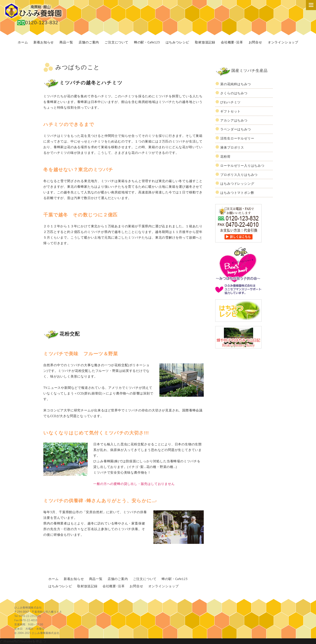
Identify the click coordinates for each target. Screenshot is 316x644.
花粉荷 (225, 156)
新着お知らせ (44, 42)
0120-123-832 (42, 23)
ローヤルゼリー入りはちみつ (242, 166)
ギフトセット (230, 111)
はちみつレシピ (178, 42)
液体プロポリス (232, 147)
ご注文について (116, 42)
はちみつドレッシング (237, 184)
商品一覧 (66, 42)
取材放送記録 (205, 42)
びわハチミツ (230, 102)
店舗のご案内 (89, 42)
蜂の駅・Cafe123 (147, 42)
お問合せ (255, 42)
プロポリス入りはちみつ (239, 175)
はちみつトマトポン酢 (237, 193)
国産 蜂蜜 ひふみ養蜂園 (34, 11)
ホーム (23, 42)
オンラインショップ (283, 42)
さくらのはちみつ (234, 93)
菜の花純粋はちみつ (235, 84)
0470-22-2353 (28, 616)
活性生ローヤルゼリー (237, 138)
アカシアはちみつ (234, 120)
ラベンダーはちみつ (235, 129)
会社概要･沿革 (232, 42)
